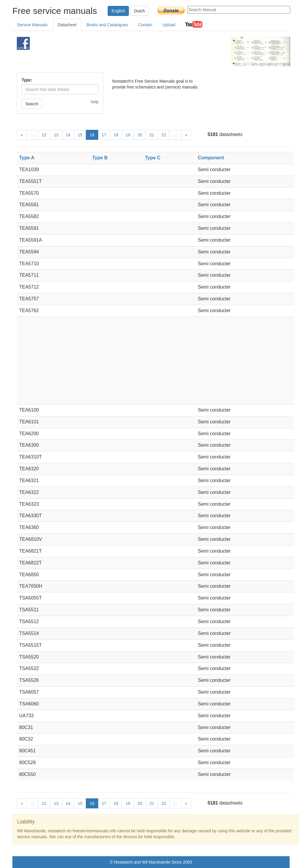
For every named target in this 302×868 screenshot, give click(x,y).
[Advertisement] (144, 52)
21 (152, 135)
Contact (145, 25)
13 (56, 135)
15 (80, 135)
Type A (27, 158)
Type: (27, 80)
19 (128, 135)
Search (32, 104)
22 (164, 135)
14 (68, 135)
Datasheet (67, 25)
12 (44, 135)
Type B (100, 158)
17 (104, 135)
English (118, 11)
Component (211, 158)
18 (116, 135)
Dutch (139, 11)
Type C (153, 158)
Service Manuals (32, 25)
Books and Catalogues (107, 25)
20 (140, 135)
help (95, 102)
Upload (169, 25)
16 (92, 135)
